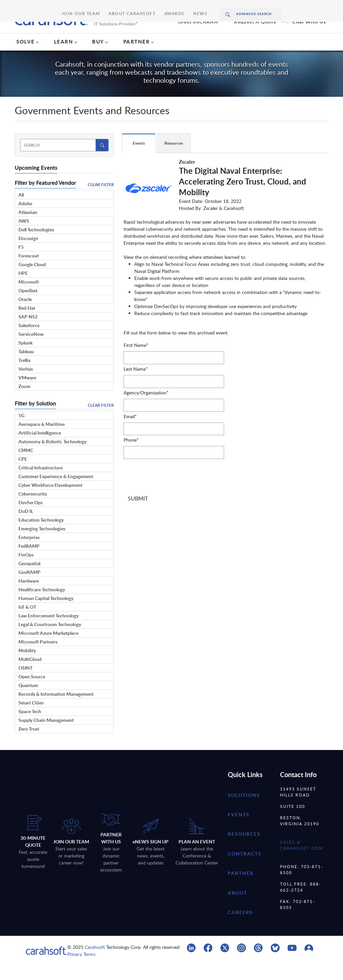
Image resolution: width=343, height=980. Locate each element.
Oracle (25, 314)
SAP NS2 (28, 331)
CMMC (26, 465)
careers (240, 927)
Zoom (24, 401)
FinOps (26, 569)
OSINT (25, 683)
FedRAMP (29, 561)
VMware (27, 392)
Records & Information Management (56, 709)
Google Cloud (32, 279)
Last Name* (136, 384)
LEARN (64, 56)
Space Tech (30, 726)
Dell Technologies (36, 244)
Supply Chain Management (46, 735)
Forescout (29, 270)
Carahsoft (95, 962)
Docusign (28, 253)
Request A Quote (255, 34)
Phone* (131, 455)
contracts (245, 868)
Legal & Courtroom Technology (50, 639)
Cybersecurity (33, 508)
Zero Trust (29, 743)
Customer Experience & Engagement (56, 491)
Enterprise (29, 552)
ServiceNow (31, 349)
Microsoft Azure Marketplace (48, 648)
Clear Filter (101, 199)
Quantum (28, 700)
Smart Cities (31, 717)
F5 (21, 262)
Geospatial (29, 578)
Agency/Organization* (146, 407)
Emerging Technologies (42, 543)
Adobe (25, 218)
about (237, 908)
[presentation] (175, 494)
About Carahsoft (131, 7)
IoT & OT (27, 622)
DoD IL (26, 526)
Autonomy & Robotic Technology (52, 456)
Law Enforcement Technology (49, 630)
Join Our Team (91, 7)
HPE (23, 288)
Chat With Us (309, 34)
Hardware (29, 595)
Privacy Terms (81, 969)
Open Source (32, 691)
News (187, 7)
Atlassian (28, 227)
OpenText (28, 305)
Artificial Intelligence (40, 447)
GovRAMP (29, 587)
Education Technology (41, 535)
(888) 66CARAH (198, 34)
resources (244, 849)
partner (241, 888)
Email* (130, 431)
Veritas (26, 384)
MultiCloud (30, 674)
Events (239, 829)
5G (21, 430)
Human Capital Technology (46, 613)
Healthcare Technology (42, 604)
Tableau (26, 366)
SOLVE (26, 56)
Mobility (27, 665)
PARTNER (137, 56)
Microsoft (29, 296)
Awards (165, 7)
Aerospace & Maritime (42, 439)
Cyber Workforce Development (50, 500)
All (21, 209)
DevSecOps (30, 517)
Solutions (244, 809)
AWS (24, 236)
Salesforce (29, 340)
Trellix (24, 375)
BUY (98, 56)
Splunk (25, 357)
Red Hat (27, 323)
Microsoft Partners (38, 656)
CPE (23, 474)
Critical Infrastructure (41, 482)
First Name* (136, 360)
